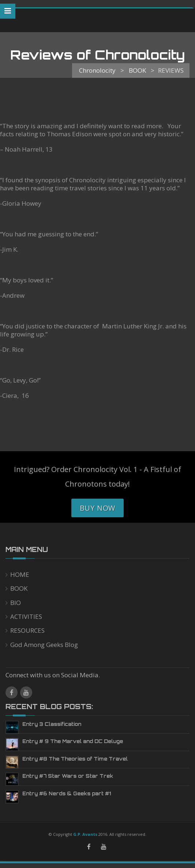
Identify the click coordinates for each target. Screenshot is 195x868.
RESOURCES (27, 630)
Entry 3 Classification (52, 724)
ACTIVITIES (26, 616)
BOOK (19, 588)
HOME (20, 574)
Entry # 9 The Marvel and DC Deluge (73, 741)
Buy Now (98, 508)
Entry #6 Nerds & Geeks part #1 (67, 793)
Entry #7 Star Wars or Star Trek (68, 776)
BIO (16, 603)
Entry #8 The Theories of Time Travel (75, 759)
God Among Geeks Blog (44, 645)
